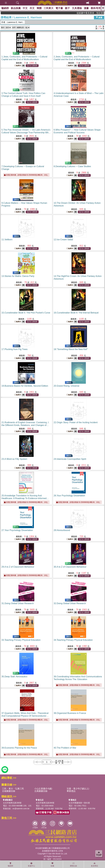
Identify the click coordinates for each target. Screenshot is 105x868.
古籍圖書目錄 (9, 791)
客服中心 (31, 865)
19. (25, 386)
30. (70, 567)
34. (73, 640)
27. (17, 530)
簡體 (39, 8)
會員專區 (94, 865)
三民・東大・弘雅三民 (13, 789)
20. (67, 386)
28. (62, 530)
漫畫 (86, 8)
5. (26, 133)
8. (72, 166)
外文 (32, 8)
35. (14, 677)
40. (65, 748)
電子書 (59, 8)
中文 (25, 8)
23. (14, 459)
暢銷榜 (5, 8)
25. (25, 498)
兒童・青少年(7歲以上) (78, 789)
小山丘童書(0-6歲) (43, 789)
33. (21, 640)
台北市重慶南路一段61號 (79, 803)
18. (71, 349)
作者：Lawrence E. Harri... (13, 22)
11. (7, 240)
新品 (16, 8)
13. (18, 276)
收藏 (52, 865)
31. (18, 603)
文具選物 (77, 8)
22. (76, 422)
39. (19, 748)
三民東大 (49, 8)
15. (26, 313)
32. (70, 603)
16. (76, 313)
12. (63, 240)
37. (25, 716)
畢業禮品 (71, 791)
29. (18, 567)
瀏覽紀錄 (73, 865)
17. (14, 349)
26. (69, 496)
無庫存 (18, 66)
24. (70, 459)
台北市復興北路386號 (12, 803)
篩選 (99, 17)
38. (70, 713)
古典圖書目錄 (41, 791)
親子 (67, 8)
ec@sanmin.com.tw (21, 809)
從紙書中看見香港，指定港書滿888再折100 (94, 13)
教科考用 (96, 8)
